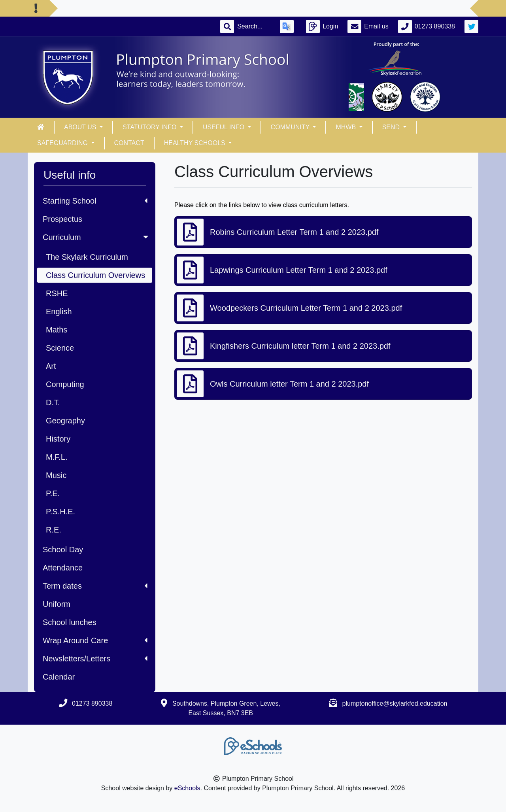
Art (51, 366)
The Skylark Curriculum (87, 257)
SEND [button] (392, 127)
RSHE (57, 293)
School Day (63, 550)
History (58, 439)
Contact (129, 143)
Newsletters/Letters (95, 659)
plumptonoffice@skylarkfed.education (395, 703)
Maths (57, 330)
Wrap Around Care (95, 640)
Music (56, 475)
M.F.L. (57, 457)
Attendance (63, 568)
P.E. (53, 493)
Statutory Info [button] (150, 127)
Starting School (95, 201)
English (59, 312)
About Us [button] (81, 127)
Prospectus (62, 219)
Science (60, 348)
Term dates (95, 586)
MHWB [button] (346, 127)
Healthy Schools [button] (195, 143)
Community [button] (291, 127)
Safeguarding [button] (63, 143)
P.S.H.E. (60, 512)
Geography (65, 421)
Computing (65, 384)
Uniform (57, 604)
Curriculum (96, 237)
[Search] (254, 26)
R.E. (54, 530)
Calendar (59, 677)
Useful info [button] (225, 127)
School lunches (70, 622)
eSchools (187, 788)
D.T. (53, 402)
